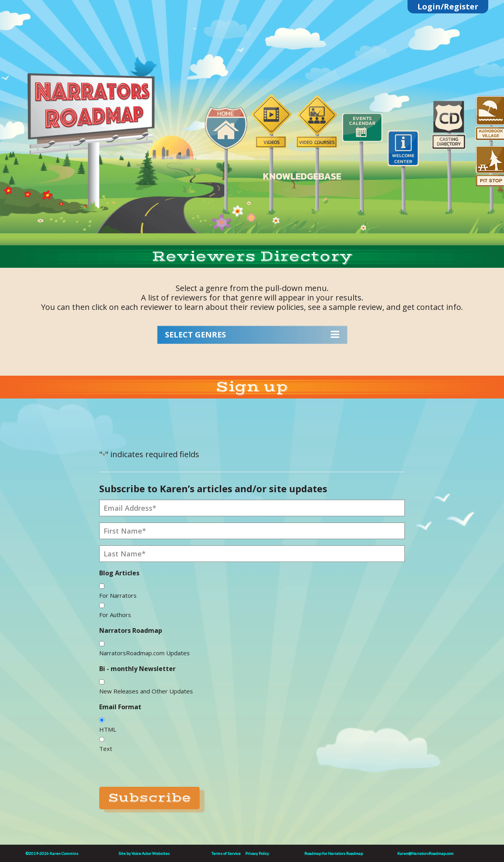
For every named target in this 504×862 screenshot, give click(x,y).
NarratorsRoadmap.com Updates (145, 653)
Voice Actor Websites (151, 853)
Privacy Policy (257, 853)
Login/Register (448, 6)
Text (106, 749)
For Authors (115, 615)
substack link (104, 56)
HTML (108, 729)
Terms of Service (226, 853)
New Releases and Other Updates (146, 691)
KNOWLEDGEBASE (302, 176)
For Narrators (118, 595)
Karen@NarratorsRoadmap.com (425, 853)
